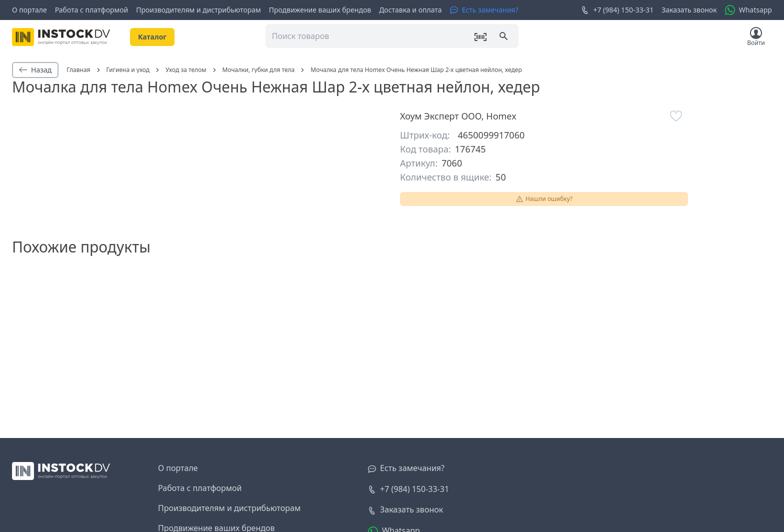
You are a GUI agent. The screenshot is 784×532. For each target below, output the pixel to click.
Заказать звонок (689, 10)
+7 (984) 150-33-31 (617, 10)
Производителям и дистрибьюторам (198, 10)
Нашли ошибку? (544, 199)
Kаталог (152, 37)
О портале (29, 10)
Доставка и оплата (410, 10)
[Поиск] (504, 37)
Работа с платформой (92, 10)
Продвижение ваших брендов (320, 10)
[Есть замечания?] (484, 10)
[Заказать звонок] (405, 510)
